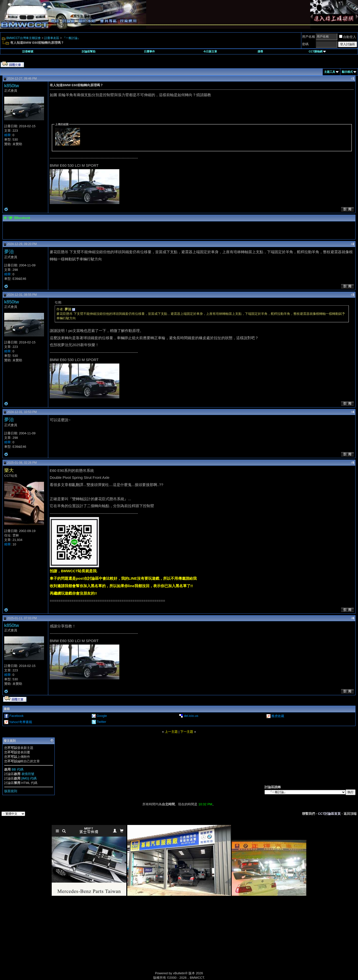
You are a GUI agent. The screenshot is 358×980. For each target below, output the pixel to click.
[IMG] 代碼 (29, 778)
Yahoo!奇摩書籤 (20, 722)
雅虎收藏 (278, 716)
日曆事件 (149, 51)
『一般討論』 (72, 38)
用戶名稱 (309, 37)
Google (102, 716)
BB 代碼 (18, 769)
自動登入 (348, 37)
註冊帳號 (28, 51)
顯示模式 (347, 72)
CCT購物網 (317, 51)
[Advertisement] (137, 939)
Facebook (17, 716)
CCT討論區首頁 (329, 814)
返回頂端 (350, 814)
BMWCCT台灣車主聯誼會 (24, 38)
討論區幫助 (89, 51)
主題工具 (330, 72)
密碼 (305, 44)
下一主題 (187, 732)
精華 (7, 135)
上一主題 (171, 732)
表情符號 (28, 774)
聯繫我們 (309, 814)
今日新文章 (210, 51)
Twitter (101, 722)
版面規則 (11, 791)
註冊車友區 (52, 38)
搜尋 (260, 51)
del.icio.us (191, 716)
